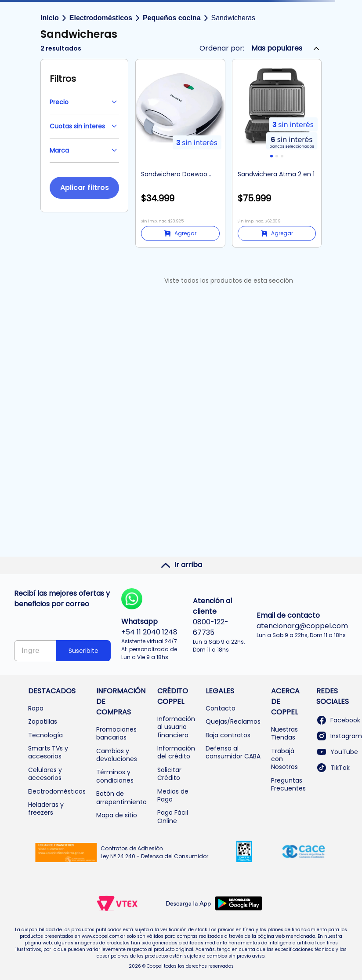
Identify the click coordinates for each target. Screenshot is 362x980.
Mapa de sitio (117, 815)
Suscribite (83, 651)
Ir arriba (181, 565)
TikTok (333, 768)
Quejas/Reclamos (233, 721)
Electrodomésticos (101, 18)
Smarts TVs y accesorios (48, 752)
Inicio (50, 18)
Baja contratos (228, 735)
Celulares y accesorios (45, 774)
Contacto (221, 708)
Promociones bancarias (116, 733)
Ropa (36, 708)
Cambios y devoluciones (117, 755)
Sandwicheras (233, 18)
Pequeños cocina (172, 18)
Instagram (339, 736)
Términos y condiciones (115, 776)
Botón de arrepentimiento (121, 798)
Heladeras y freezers (46, 809)
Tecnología (45, 735)
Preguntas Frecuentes (288, 784)
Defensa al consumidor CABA (233, 752)
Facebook (338, 720)
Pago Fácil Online (173, 816)
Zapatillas (43, 721)
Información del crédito (176, 752)
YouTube (337, 752)
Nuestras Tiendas (284, 733)
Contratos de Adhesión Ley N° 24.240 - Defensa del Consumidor (154, 852)
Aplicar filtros (85, 188)
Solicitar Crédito (169, 774)
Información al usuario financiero (176, 727)
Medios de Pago (173, 795)
